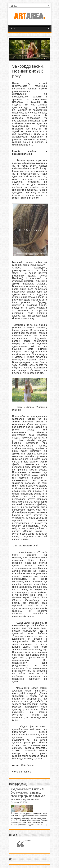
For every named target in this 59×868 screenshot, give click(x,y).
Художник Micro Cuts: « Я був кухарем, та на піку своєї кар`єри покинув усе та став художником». (28, 794)
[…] (45, 825)
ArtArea (13, 835)
